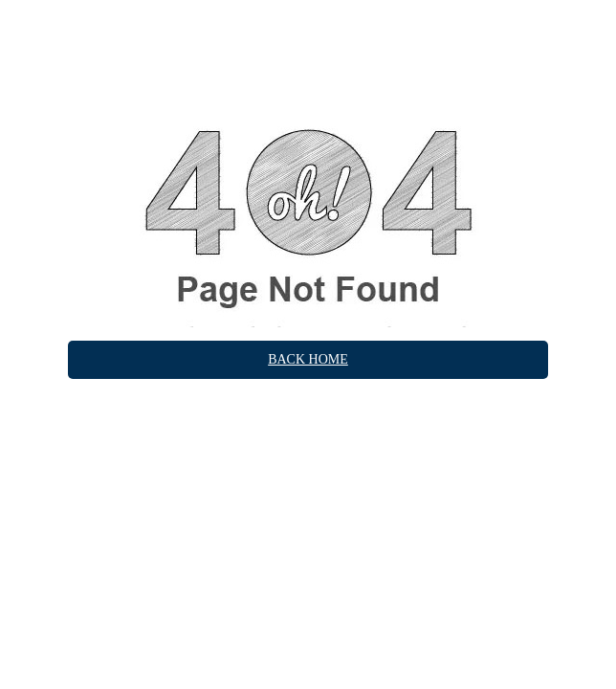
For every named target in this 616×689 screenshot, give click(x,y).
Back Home (308, 359)
